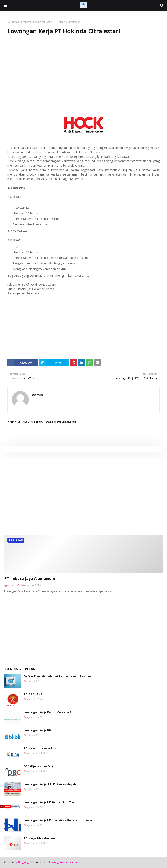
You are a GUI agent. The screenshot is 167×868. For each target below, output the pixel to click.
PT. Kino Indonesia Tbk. (40, 748)
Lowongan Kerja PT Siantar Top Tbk (49, 802)
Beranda (13, 22)
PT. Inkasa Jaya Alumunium (30, 578)
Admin (37, 395)
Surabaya (25, 22)
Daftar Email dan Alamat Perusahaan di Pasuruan (59, 676)
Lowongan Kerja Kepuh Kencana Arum (50, 712)
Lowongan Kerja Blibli (39, 730)
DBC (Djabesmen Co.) (38, 766)
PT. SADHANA (33, 694)
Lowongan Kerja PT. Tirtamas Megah (50, 784)
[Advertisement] (83, 71)
